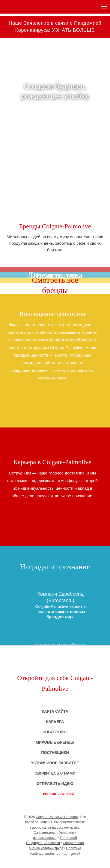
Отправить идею (55, 784)
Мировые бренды (55, 742)
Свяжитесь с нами (55, 773)
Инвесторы (55, 732)
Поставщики (55, 753)
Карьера (55, 722)
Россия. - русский (58, 794)
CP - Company (55, 862)
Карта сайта (55, 711)
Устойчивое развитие (55, 763)
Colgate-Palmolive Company (57, 817)
